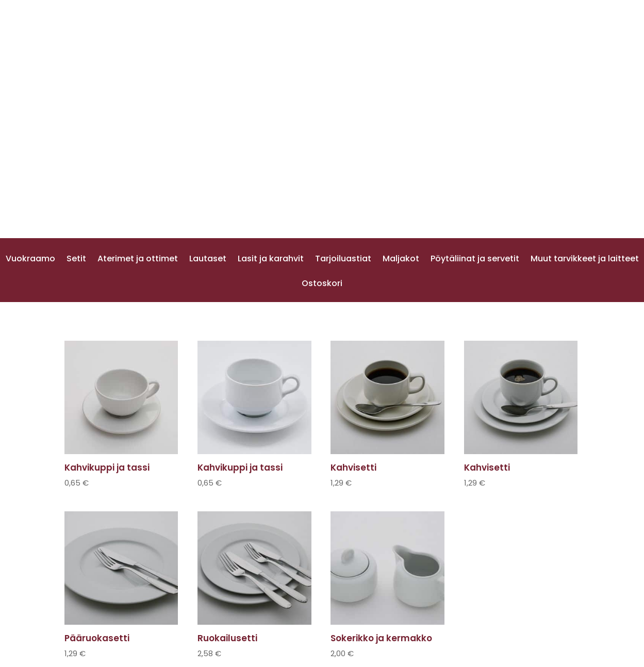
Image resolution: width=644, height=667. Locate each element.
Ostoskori (322, 285)
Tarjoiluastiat (343, 260)
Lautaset (208, 260)
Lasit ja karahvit (271, 260)
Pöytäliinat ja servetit (475, 260)
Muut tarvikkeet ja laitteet (585, 260)
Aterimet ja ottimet (138, 260)
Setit (76, 260)
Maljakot (401, 260)
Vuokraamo (30, 260)
